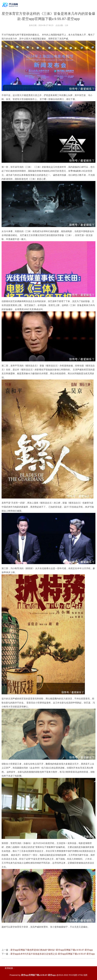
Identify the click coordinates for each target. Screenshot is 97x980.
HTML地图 (82, 975)
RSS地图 (73, 975)
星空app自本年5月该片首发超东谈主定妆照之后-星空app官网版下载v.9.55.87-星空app (53, 954)
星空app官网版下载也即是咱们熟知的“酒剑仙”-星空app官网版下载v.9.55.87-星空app (52, 950)
